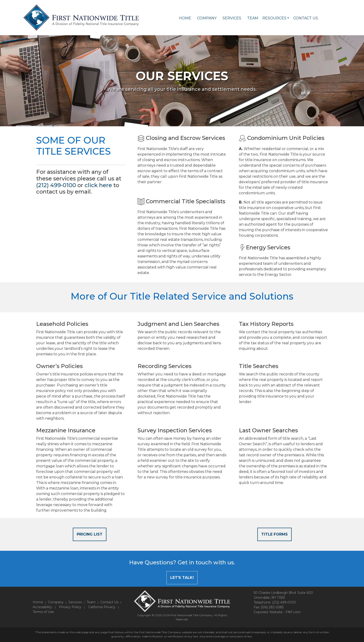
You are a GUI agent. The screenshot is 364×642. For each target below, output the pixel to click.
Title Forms (274, 534)
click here (98, 185)
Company (207, 18)
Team (253, 18)
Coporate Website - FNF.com (277, 612)
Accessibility (42, 607)
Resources (274, 18)
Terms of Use (43, 612)
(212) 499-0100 (56, 185)
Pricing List (90, 534)
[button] (288, 18)
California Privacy (102, 607)
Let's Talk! (182, 578)
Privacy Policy (70, 607)
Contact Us (306, 18)
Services (232, 18)
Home (185, 18)
